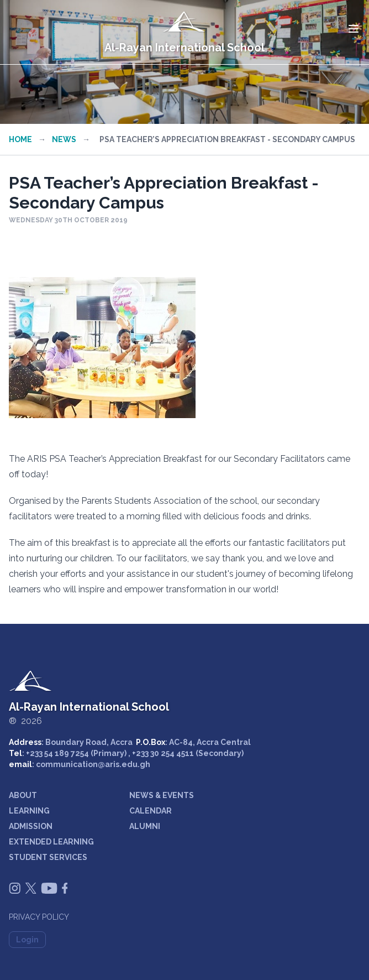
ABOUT (23, 795)
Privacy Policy (39, 917)
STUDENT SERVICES (48, 857)
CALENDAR (151, 811)
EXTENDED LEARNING (51, 842)
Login (27, 940)
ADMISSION (31, 826)
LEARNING (29, 811)
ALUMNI (145, 826)
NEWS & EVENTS (162, 795)
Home (20, 139)
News (64, 139)
